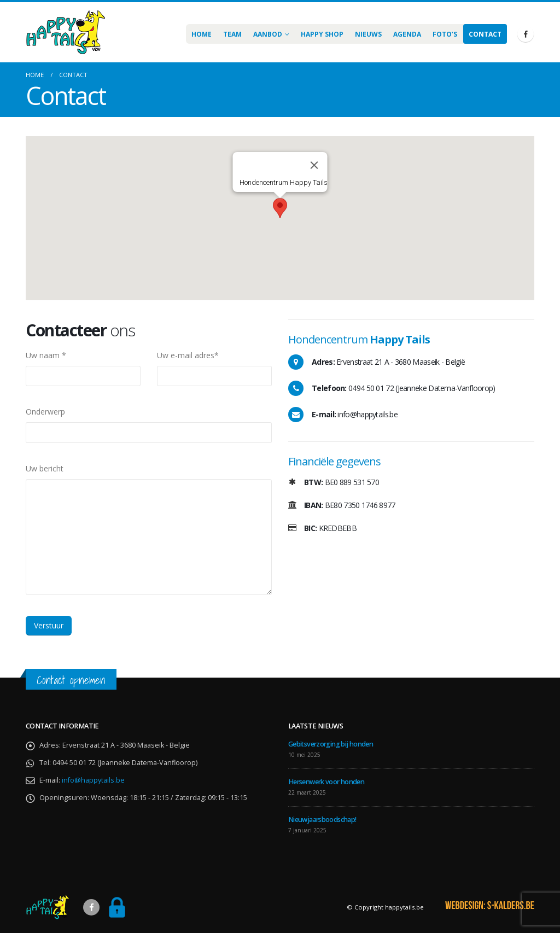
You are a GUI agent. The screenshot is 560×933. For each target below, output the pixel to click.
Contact (485, 34)
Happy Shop (322, 34)
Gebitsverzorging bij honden (331, 744)
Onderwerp (45, 412)
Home (202, 34)
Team (232, 34)
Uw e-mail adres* (188, 355)
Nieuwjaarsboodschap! (322, 820)
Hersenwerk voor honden (326, 782)
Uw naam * (46, 355)
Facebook (91, 907)
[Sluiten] (314, 165)
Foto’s (445, 34)
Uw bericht (45, 468)
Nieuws (368, 34)
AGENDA (407, 34)
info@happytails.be (93, 780)
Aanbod (268, 34)
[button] (280, 208)
